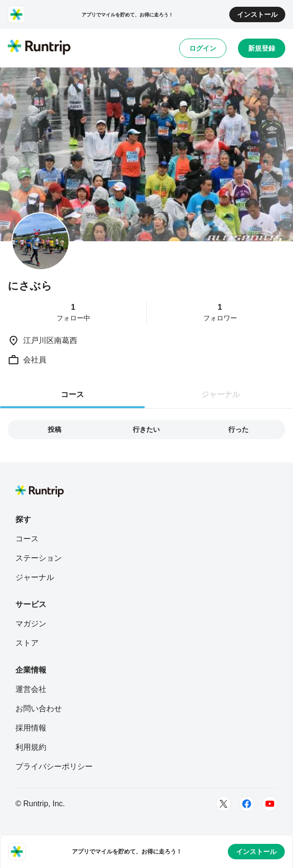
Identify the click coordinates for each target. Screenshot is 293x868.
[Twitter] (223, 804)
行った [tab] (238, 429)
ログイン (203, 48)
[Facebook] (247, 804)
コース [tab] (72, 394)
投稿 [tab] (55, 429)
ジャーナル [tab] (221, 394)
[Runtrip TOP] (39, 48)
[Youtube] (270, 804)
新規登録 (262, 48)
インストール (257, 14)
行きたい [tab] (146, 429)
